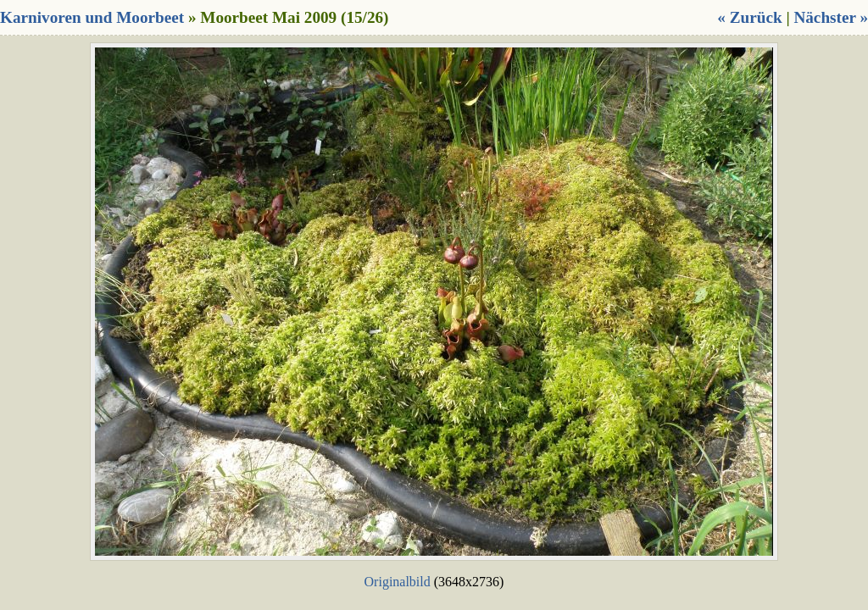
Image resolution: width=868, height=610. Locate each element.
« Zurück (749, 17)
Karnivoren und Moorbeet (92, 17)
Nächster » (831, 17)
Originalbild (398, 582)
